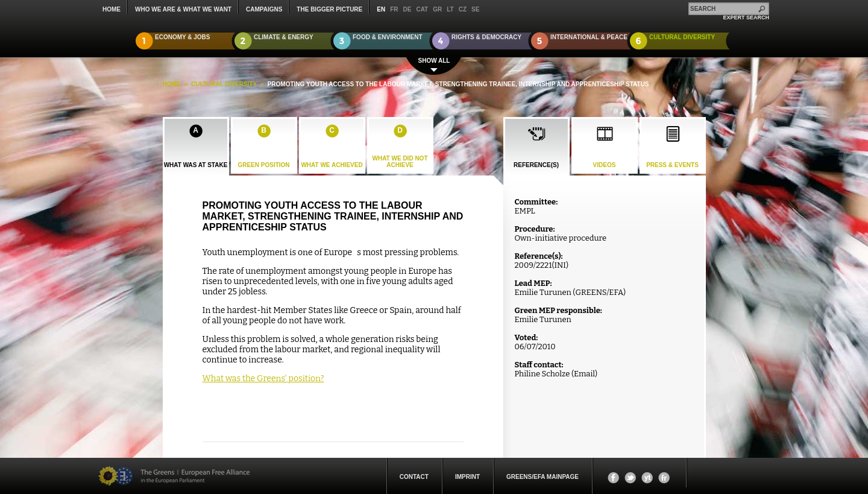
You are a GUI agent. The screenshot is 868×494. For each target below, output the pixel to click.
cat (422, 9)
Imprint (467, 477)
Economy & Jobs (183, 37)
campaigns (264, 9)
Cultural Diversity (682, 37)
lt (450, 9)
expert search (746, 17)
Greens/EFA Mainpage (542, 477)
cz (463, 9)
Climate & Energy (284, 37)
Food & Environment (388, 37)
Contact (414, 477)
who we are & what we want (183, 9)
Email (584, 374)
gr (437, 9)
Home (112, 9)
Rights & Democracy (486, 37)
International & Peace (589, 37)
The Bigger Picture (329, 9)
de (407, 9)
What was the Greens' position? (263, 378)
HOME (172, 84)
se (475, 9)
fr (394, 9)
